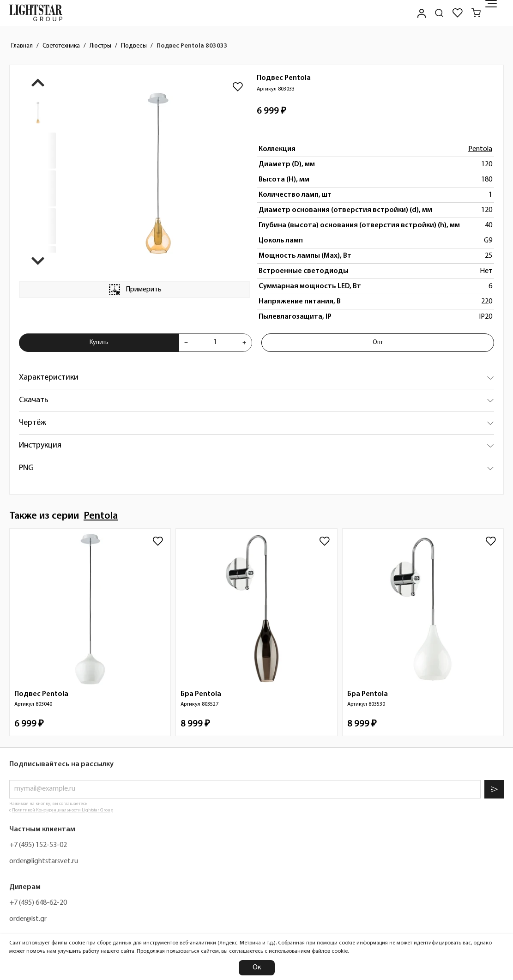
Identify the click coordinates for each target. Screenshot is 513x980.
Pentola (480, 149)
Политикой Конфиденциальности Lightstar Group (63, 810)
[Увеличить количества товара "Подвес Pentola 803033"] (244, 343)
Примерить (134, 290)
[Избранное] (458, 13)
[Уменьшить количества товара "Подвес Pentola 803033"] (186, 343)
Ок (257, 968)
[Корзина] (476, 13)
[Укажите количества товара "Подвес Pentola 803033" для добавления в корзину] (215, 343)
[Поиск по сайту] (439, 13)
